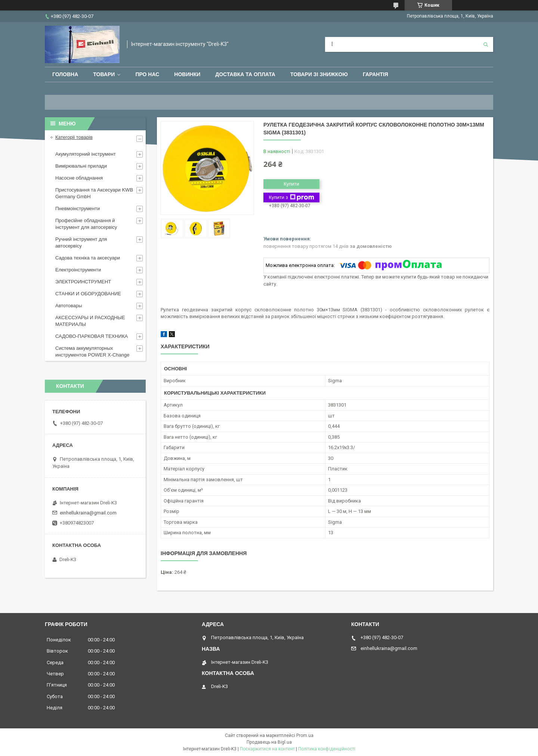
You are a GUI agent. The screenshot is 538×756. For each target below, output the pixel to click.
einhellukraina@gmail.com (88, 513)
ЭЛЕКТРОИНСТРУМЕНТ (83, 282)
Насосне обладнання (79, 178)
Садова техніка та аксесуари (88, 258)
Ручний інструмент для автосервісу (81, 242)
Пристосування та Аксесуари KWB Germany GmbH (94, 193)
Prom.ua (305, 735)
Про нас (147, 74)
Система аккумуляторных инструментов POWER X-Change (92, 351)
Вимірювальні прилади (81, 166)
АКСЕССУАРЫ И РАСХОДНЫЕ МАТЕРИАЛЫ (90, 321)
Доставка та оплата (245, 74)
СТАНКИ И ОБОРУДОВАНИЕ (88, 294)
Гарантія (375, 74)
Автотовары (69, 306)
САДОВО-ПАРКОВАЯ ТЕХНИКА (92, 336)
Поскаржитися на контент (267, 749)
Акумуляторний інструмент (86, 154)
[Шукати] (486, 44)
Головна (65, 74)
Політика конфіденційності (327, 749)
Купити (291, 184)
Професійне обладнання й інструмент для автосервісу (86, 224)
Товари (104, 74)
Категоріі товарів (74, 137)
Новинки (187, 74)
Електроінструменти (78, 270)
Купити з (291, 197)
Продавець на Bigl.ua (269, 742)
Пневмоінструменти (78, 209)
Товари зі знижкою (319, 74)
